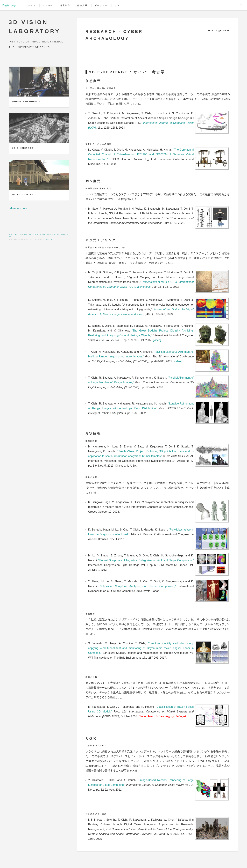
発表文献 (82, 5)
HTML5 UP (48, 239)
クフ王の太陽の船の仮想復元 (101, 88)
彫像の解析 (91, 477)
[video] (157, 340)
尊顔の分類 (91, 677)
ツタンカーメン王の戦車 (98, 144)
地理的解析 (91, 441)
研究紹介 (65, 5)
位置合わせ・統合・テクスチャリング (106, 247)
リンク (118, 5)
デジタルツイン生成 (96, 814)
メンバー (48, 5)
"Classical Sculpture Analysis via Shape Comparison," (138, 586)
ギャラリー (101, 5)
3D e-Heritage (23, 148)
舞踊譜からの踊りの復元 (98, 188)
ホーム (32, 5)
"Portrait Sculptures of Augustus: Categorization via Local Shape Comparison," (146, 560)
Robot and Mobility (27, 101)
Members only (18, 208)
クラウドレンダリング (97, 746)
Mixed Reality (23, 195)
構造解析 (90, 614)
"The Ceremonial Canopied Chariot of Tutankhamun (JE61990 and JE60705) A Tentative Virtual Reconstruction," (141, 154)
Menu (241, 5)
